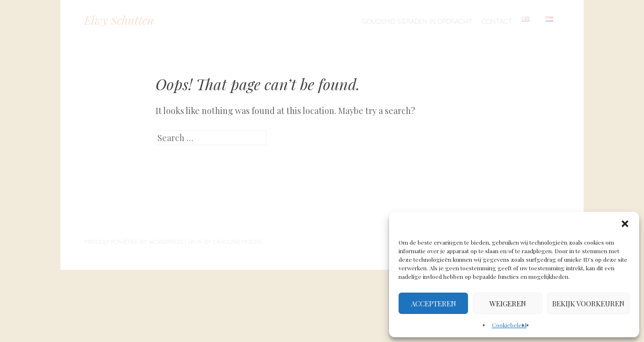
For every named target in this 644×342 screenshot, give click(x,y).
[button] (625, 224)
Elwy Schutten (119, 20)
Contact (497, 21)
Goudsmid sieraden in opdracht (417, 21)
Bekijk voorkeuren (588, 304)
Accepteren (434, 304)
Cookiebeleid (509, 325)
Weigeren (508, 304)
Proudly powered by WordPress (134, 242)
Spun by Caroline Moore (225, 242)
